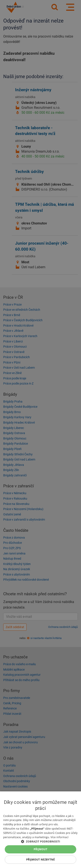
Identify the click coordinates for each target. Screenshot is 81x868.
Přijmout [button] (41, 849)
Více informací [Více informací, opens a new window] (60, 837)
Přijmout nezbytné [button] (40, 860)
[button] (40, 841)
